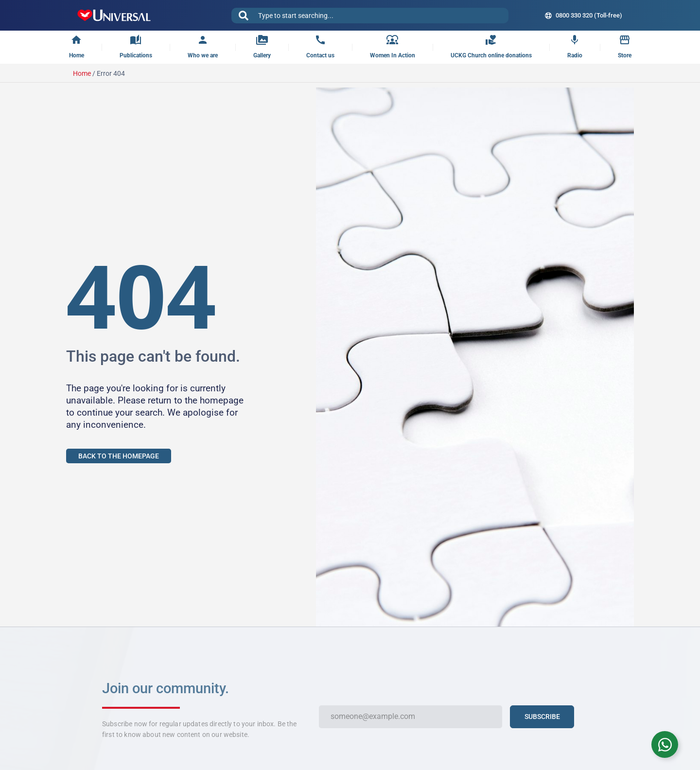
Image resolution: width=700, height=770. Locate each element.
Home (82, 73)
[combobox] (370, 16)
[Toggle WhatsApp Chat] (665, 744)
